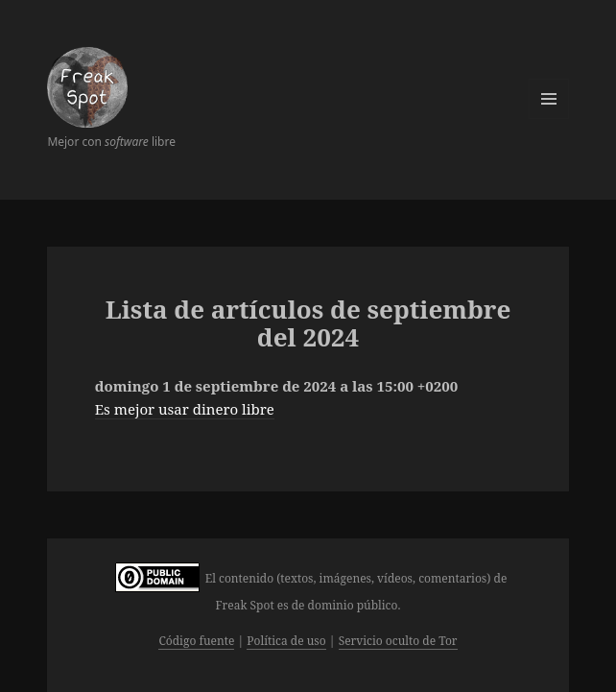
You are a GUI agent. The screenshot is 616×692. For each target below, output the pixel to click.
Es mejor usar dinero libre (185, 409)
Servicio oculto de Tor (398, 641)
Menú (549, 99)
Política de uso (286, 641)
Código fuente (196, 641)
